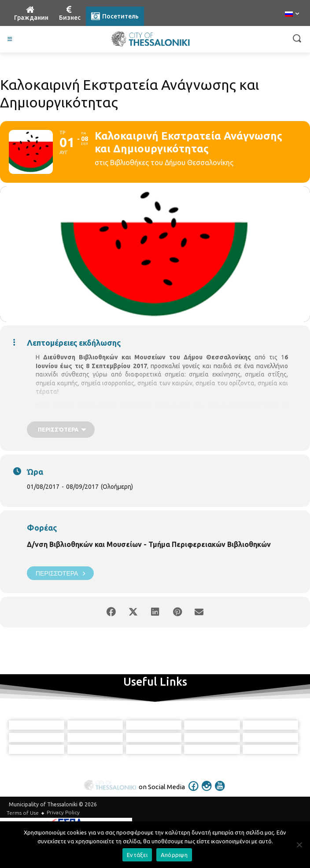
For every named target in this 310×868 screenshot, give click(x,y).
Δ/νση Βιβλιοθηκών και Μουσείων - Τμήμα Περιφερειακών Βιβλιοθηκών (149, 544)
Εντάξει (137, 855)
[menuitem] (292, 15)
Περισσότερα (60, 573)
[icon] (194, 817)
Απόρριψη (174, 855)
